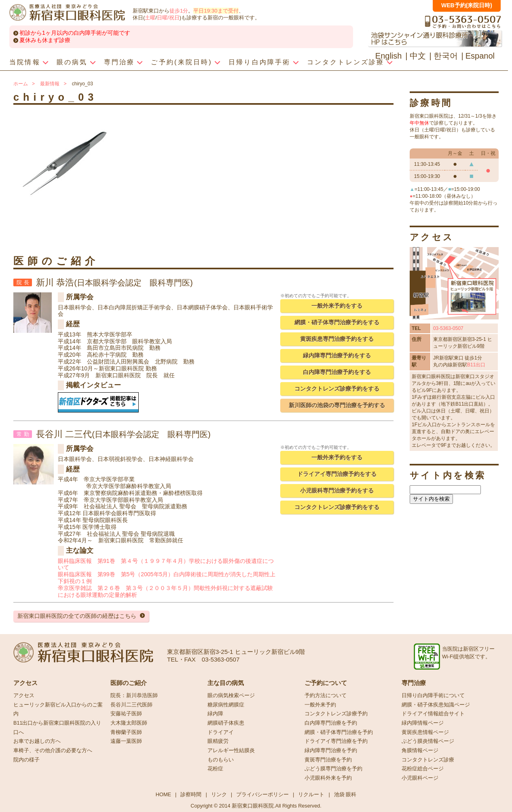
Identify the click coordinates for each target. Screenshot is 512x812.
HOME (163, 794)
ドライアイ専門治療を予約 (336, 741)
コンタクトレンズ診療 (428, 760)
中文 (418, 56)
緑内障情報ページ (423, 723)
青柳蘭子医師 (126, 732)
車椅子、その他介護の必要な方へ (53, 751)
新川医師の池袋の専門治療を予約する (337, 405)
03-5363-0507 (448, 328)
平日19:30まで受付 (216, 11)
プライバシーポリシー (262, 794)
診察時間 (191, 794)
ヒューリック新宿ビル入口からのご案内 (58, 709)
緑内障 (215, 714)
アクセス (24, 696)
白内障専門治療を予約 (331, 723)
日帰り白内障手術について (433, 696)
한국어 (446, 56)
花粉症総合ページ (423, 769)
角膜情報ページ (420, 751)
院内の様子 (26, 760)
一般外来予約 (320, 705)
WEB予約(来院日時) (467, 5)
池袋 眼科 (345, 794)
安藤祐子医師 (126, 714)
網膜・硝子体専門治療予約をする (337, 322)
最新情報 (50, 84)
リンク (219, 794)
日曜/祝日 (168, 18)
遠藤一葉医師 (126, 741)
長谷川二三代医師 (131, 705)
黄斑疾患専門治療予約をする (337, 339)
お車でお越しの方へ (37, 741)
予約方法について (326, 696)
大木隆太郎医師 (129, 723)
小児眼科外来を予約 (328, 778)
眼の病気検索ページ (231, 696)
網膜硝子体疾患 (226, 723)
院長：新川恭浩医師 (134, 696)
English (389, 56)
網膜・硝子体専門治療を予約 (339, 732)
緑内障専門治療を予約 (331, 751)
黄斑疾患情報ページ (425, 732)
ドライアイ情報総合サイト (433, 714)
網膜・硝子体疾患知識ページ (436, 705)
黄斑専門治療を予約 (328, 760)
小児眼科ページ (420, 778)
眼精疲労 (218, 741)
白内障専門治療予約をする (337, 372)
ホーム (21, 84)
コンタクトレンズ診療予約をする (337, 389)
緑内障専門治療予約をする (337, 355)
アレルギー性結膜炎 (231, 751)
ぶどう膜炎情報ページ (428, 741)
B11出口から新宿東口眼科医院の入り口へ (57, 728)
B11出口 (476, 365)
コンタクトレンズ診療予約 (336, 714)
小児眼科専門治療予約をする (337, 491)
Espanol (480, 56)
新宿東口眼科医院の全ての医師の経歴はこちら (77, 616)
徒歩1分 (179, 11)
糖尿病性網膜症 (226, 705)
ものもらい (221, 760)
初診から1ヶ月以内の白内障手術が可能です (75, 33)
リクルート (311, 794)
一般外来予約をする (337, 306)
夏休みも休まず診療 (45, 40)
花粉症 (215, 769)
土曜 (150, 18)
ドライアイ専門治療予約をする (337, 474)
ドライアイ (221, 732)
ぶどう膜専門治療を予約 (333, 769)
